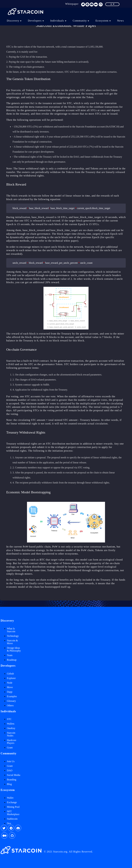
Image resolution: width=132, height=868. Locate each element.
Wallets (11, 724)
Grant (10, 748)
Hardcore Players (12, 742)
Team (10, 655)
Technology (13, 636)
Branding (12, 780)
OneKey (11, 728)
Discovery (14, 21)
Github (10, 674)
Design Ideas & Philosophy (14, 649)
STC (9, 719)
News (120, 21)
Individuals (58, 21)
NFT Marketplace (13, 813)
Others (10, 705)
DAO (10, 770)
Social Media (14, 775)
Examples (12, 696)
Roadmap (12, 660)
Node (10, 683)
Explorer (11, 678)
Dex (9, 823)
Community (81, 21)
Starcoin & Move (12, 642)
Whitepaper (72, 4)
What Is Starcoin (11, 630)
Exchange (12, 802)
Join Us (11, 761)
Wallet (10, 798)
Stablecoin (12, 819)
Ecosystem (103, 21)
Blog (9, 784)
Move (10, 687)
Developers (36, 21)
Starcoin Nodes (11, 734)
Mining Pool (13, 807)
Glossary (11, 701)
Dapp (10, 692)
